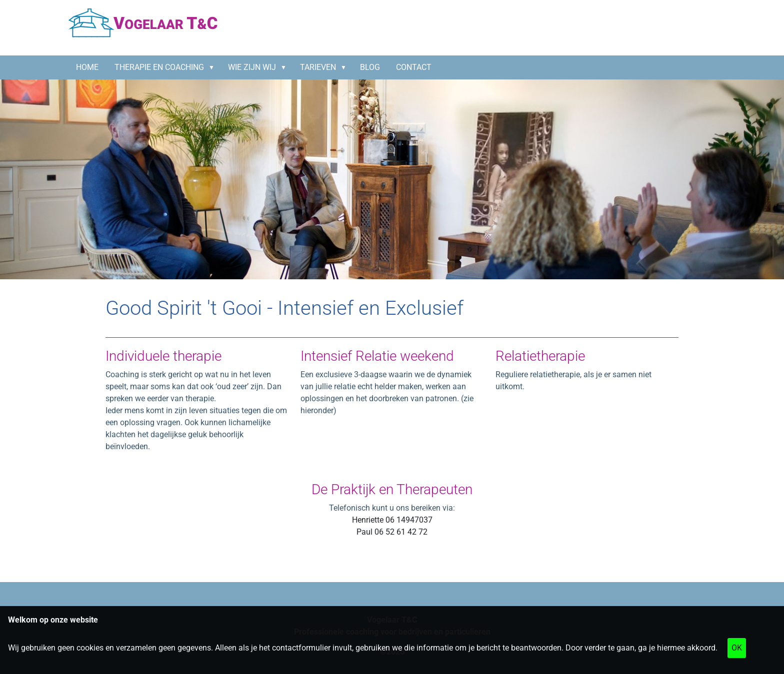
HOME (87, 67)
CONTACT (414, 67)
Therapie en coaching (159, 67)
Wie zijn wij (252, 67)
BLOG (370, 67)
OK (737, 648)
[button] (213, 67)
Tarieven (318, 67)
